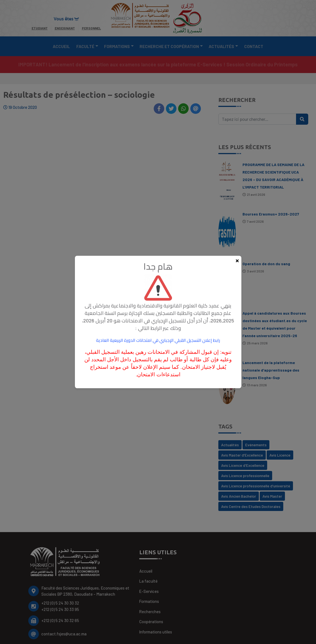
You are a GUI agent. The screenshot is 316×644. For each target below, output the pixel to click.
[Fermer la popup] (237, 261)
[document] (158, 322)
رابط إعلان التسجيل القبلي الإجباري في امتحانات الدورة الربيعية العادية (158, 340)
